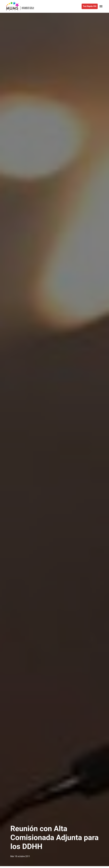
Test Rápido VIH (90, 6)
